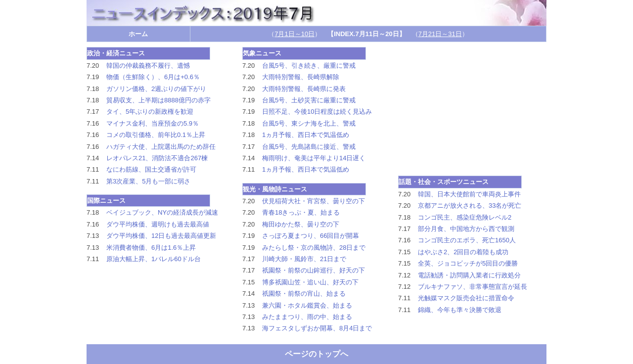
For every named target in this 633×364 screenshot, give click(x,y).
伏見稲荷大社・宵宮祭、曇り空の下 (314, 201)
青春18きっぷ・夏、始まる (301, 212)
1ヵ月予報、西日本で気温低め (306, 135)
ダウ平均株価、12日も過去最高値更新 (161, 236)
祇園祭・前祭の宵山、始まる (304, 294)
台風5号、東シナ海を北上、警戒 (309, 123)
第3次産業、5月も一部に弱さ (148, 181)
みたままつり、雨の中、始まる (307, 317)
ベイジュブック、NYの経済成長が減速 (162, 212)
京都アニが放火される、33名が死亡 (470, 205)
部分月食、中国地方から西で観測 (466, 229)
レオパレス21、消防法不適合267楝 (157, 158)
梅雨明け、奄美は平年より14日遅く (314, 158)
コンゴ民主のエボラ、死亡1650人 (467, 240)
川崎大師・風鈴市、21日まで (304, 259)
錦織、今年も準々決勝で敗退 (460, 310)
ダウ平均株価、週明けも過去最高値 (158, 224)
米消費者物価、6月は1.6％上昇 (151, 248)
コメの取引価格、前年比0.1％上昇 (156, 135)
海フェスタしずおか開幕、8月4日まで (317, 328)
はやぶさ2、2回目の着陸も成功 (463, 252)
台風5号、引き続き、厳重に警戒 (309, 66)
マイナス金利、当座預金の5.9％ (153, 123)
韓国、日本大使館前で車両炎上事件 (469, 194)
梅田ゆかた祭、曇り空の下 (301, 224)
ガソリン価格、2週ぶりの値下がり (156, 89)
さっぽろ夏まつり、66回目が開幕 (311, 236)
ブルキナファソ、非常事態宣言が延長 (473, 287)
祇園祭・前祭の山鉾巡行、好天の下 (314, 270)
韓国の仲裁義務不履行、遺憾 (148, 66)
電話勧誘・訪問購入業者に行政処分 (469, 275)
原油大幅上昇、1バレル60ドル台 (154, 259)
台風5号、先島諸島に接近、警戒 (309, 147)
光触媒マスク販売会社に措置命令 (466, 298)
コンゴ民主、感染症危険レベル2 (465, 217)
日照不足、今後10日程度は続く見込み (317, 112)
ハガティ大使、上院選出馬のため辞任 (161, 147)
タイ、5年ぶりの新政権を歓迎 (150, 112)
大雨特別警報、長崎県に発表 (304, 89)
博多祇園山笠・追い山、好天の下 (310, 282)
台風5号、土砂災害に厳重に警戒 (309, 100)
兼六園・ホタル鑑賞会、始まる (307, 305)
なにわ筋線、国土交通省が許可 (151, 169)
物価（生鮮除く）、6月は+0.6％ (153, 77)
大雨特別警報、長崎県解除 (301, 77)
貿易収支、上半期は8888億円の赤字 (158, 100)
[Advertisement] (472, 109)
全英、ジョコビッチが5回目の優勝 (468, 263)
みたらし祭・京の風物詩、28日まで (314, 248)
